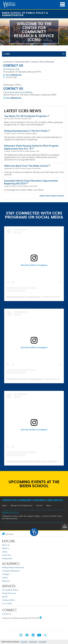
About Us (6, 545)
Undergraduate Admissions (13, 567)
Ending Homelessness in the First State (26, 131)
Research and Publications (22, 505)
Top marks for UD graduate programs (25, 116)
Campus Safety (8, 600)
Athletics (6, 548)
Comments (24, 642)
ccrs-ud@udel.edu (14, 75)
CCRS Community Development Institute (23, 461)
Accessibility (43, 642)
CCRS (7, 54)
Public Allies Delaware (16, 297)
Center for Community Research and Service (33, 500)
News (49, 505)
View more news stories (52, 196)
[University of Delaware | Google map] (41, 618)
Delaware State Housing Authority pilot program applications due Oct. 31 (31, 147)
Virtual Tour (7, 555)
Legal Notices (33, 642)
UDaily (5, 552)
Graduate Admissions (11, 571)
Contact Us (7, 614)
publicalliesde (34, 297)
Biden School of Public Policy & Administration (25, 14)
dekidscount (36, 379)
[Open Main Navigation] (63, 4)
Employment (7, 558)
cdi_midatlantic (50, 461)
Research (6, 581)
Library (5, 577)
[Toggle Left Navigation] (64, 54)
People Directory (9, 593)
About (4, 505)
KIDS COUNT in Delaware (17, 379)
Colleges (6, 574)
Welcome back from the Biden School (26, 166)
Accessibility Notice (10, 590)
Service (39, 505)
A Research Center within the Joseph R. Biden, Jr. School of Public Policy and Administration (32, 517)
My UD (5, 597)
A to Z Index (7, 603)
